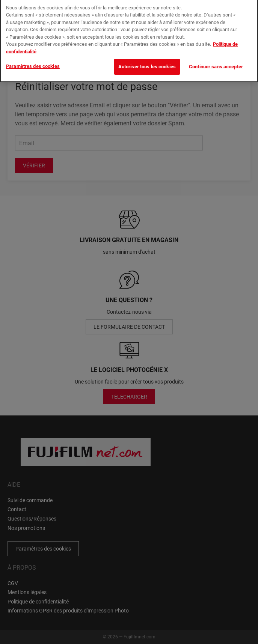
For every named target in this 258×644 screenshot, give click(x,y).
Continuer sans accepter (216, 64)
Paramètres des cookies (33, 64)
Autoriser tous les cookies (147, 64)
